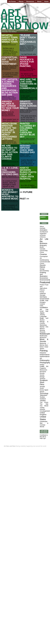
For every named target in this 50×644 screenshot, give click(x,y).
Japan (9, 44)
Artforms (43, 237)
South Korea (42, 389)
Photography (5, 45)
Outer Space (44, 348)
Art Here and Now (25, 19)
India (41, 306)
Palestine (43, 353)
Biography (43, 245)
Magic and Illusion (31, 138)
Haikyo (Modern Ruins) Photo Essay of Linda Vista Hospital (28, 173)
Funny (42, 292)
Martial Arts (44, 327)
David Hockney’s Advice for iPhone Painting (27, 62)
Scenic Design (42, 376)
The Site (44, 404)
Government (5, 99)
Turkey (42, 408)
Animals (10, 200)
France (42, 290)
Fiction (42, 285)
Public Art (9, 143)
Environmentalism (6, 98)
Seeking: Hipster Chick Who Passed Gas (27, 149)
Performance (31, 91)
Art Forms (12, 1)
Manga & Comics (44, 322)
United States (23, 140)
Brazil (42, 247)
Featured (29, 47)
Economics (4, 115)
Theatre (43, 401)
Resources (30, 1)
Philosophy (23, 51)
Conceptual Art (30, 46)
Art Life (10, 66)
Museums (22, 50)
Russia (42, 373)
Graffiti (27, 111)
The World (44, 406)
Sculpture (14, 143)
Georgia (42, 295)
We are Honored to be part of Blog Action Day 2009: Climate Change (10, 152)
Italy (15, 142)
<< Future (26, 192)
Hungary (22, 91)
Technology (23, 70)
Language (43, 316)
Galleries (34, 47)
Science (8, 202)
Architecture (44, 232)
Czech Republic (43, 264)
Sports (42, 392)
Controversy (23, 47)
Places (21, 1)
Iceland (42, 304)
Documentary (44, 271)
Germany (22, 111)
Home (46, 1)
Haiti (47, 301)
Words (42, 427)
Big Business (43, 242)
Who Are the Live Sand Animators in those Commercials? (29, 84)
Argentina (34, 110)
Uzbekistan (44, 421)
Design (42, 269)
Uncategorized (45, 411)
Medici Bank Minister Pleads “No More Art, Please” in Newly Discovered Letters (9, 131)
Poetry (3, 177)
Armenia (43, 235)
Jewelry (42, 315)
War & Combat (44, 424)
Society (42, 386)
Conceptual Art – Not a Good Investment (10, 61)
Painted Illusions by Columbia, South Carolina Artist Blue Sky (28, 130)
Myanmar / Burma (44, 344)
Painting (33, 69)
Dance (42, 267)
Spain (46, 390)
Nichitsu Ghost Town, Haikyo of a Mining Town (10, 39)
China (42, 252)
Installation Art (23, 48)
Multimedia (43, 336)
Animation (28, 90)
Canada (42, 249)
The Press (44, 402)
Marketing (10, 115)
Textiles (42, 397)
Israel (26, 91)
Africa (42, 226)
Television (43, 395)
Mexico (42, 329)
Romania (43, 372)
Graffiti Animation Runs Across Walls (28, 105)
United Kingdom (43, 414)
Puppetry (43, 368)
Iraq (47, 309)
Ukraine (22, 93)
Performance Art (29, 50)
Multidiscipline (31, 48)
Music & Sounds (44, 340)
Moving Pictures (43, 331)
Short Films (8, 177)
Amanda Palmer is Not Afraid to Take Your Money (10, 106)
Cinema (43, 254)
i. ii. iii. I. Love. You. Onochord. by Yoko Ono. (10, 171)
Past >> (24, 199)
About (39, 1)
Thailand (43, 399)
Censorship (44, 251)
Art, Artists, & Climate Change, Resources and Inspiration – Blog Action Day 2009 (10, 87)
